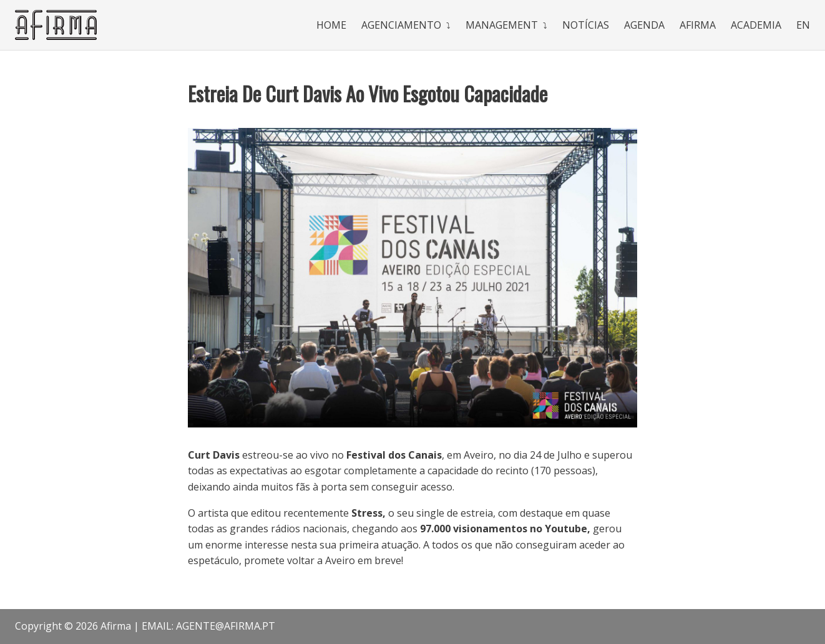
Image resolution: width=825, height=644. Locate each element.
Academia (756, 25)
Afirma (698, 25)
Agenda (644, 25)
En (803, 25)
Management (502, 25)
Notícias (586, 25)
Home (331, 25)
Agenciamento (401, 25)
